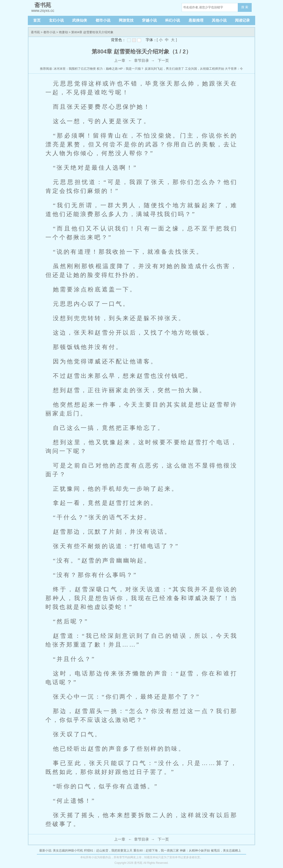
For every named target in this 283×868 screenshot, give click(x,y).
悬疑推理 (196, 20)
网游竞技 (126, 20)
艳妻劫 (63, 32)
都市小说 (103, 20)
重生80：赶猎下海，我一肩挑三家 (156, 850)
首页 (37, 20)
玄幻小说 (56, 20)
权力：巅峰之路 (107, 69)
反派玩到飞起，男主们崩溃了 (164, 69)
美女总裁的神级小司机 (68, 850)
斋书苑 (35, 32)
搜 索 (245, 7)
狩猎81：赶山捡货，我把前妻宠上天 (108, 850)
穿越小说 (149, 20)
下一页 (163, 61)
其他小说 (219, 20)
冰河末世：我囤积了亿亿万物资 (75, 69)
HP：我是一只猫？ (131, 69)
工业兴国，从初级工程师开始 (204, 69)
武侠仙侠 (80, 20)
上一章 (120, 61)
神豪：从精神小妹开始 (195, 850)
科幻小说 (173, 20)
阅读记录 (242, 20)
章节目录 (141, 61)
